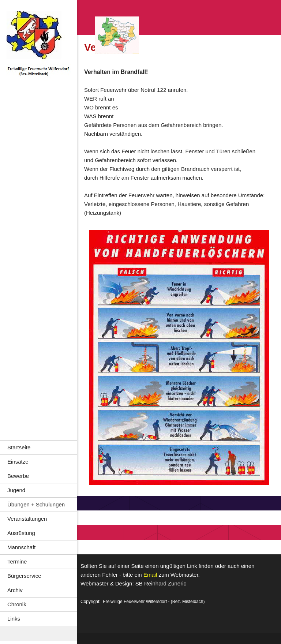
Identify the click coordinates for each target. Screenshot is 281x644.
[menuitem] (38, 447)
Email (150, 575)
